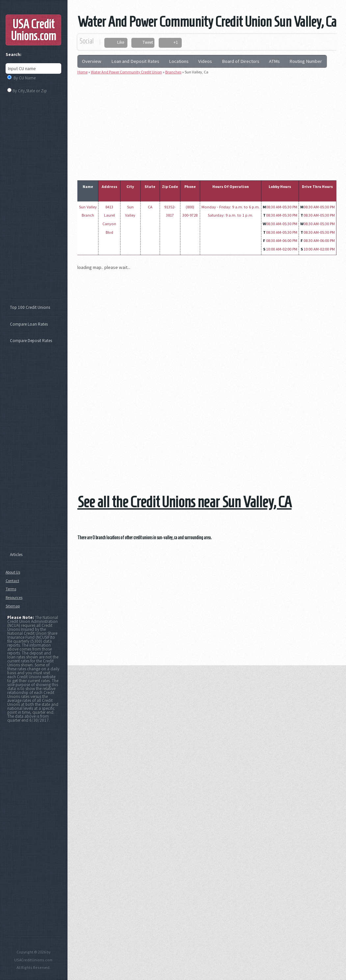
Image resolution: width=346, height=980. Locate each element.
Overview (92, 61)
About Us (13, 572)
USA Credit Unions (33, 30)
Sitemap (13, 606)
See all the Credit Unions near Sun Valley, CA (185, 502)
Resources (14, 597)
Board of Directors (241, 61)
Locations (179, 61)
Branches (173, 72)
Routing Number (306, 61)
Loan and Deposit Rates (135, 61)
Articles (16, 555)
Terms (11, 589)
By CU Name (25, 78)
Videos (205, 61)
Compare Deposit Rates (31, 341)
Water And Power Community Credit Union (126, 72)
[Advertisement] (212, 126)
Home (82, 72)
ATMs (274, 61)
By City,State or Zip (30, 91)
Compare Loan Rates (29, 324)
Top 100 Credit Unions (30, 307)
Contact (12, 581)
